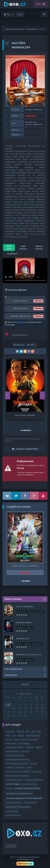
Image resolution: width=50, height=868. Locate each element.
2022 (33, 732)
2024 (8, 736)
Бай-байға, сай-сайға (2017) (29, 655)
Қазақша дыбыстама (34, 780)
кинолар (34, 764)
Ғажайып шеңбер (24, 623)
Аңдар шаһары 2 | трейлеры (25, 566)
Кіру (9, 14)
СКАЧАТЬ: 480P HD (25, 301)
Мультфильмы (32, 29)
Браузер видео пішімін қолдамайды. (25, 271)
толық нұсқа (37, 772)
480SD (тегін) (9, 247)
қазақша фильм (12, 811)
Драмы (30, 628)
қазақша (9, 788)
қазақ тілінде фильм (29, 784)
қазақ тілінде (13, 784)
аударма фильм (13, 751)
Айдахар (21, 736)
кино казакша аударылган (17, 763)
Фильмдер (30, 747)
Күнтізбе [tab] (25, 685)
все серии (25, 751)
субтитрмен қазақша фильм (18, 771)
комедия (9, 768)
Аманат (9, 740)
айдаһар (39, 747)
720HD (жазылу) (23, 247)
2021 (28, 732)
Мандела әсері (23, 639)
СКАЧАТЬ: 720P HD (25, 309)
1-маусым (20, 732)
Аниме (16, 740)
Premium (22, 322)
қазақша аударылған (14, 802)
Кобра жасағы (11, 743)
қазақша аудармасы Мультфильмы (24, 798)
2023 (39, 732)
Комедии (20, 660)
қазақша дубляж (31, 802)
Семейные (40, 612)
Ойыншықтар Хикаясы (15, 747)
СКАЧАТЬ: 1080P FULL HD (25, 316)
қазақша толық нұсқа (18, 807)
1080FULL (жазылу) (39, 247)
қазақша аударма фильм (27, 788)
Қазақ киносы (22, 612)
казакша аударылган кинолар (18, 760)
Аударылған (37, 124)
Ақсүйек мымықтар (20, 335)
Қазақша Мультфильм (15, 780)
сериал (29, 768)
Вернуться (19, 345)
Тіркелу (20, 14)
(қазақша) (10, 731)
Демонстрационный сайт (15, 29)
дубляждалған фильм (15, 755)
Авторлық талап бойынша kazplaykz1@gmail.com (28, 858)
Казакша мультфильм (29, 740)
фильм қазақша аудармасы (18, 776)
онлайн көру (20, 768)
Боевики (31, 612)
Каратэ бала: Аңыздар (25, 415)
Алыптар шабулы (33, 736)
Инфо (32, 345)
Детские (28, 124)
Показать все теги (13, 815)
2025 (14, 736)
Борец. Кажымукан (25, 607)
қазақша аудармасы (19, 793)
